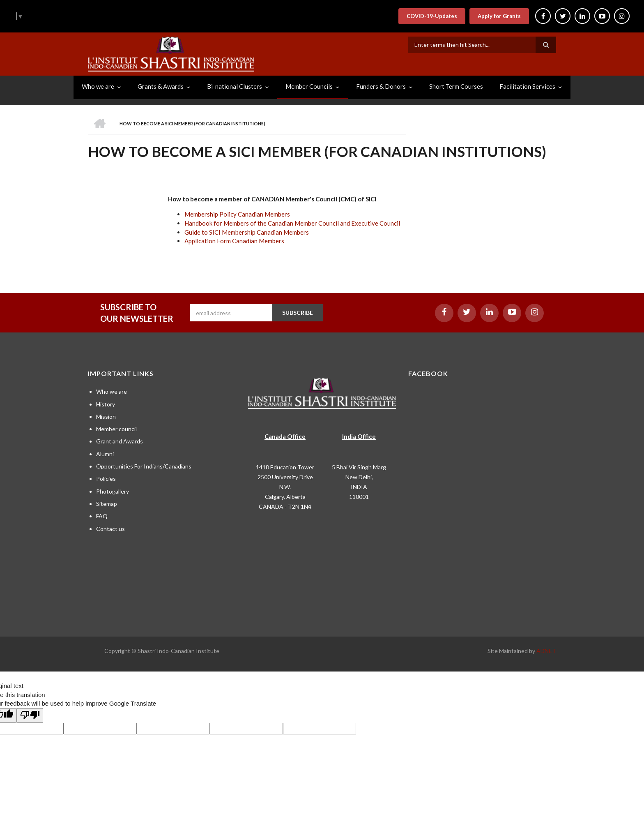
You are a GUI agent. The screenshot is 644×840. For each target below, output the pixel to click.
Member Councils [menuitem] (309, 86)
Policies (106, 479)
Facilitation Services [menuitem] (527, 86)
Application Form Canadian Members (234, 241)
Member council (116, 429)
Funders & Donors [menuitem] (381, 86)
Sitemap (107, 504)
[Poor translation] (30, 715)
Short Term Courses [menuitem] (456, 86)
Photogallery (113, 491)
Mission (106, 417)
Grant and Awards (120, 441)
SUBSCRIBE (298, 313)
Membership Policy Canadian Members (237, 214)
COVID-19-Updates (432, 16)
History (106, 404)
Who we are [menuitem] (98, 86)
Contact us (110, 529)
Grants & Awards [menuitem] (161, 86)
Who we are (112, 391)
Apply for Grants (499, 16)
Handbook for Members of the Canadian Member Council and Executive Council (292, 223)
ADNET (546, 651)
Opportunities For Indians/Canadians (144, 466)
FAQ (102, 516)
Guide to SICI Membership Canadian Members (247, 232)
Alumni (105, 454)
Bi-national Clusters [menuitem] (235, 86)
